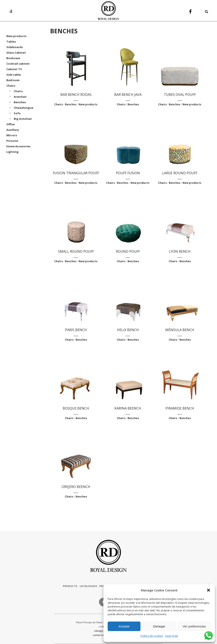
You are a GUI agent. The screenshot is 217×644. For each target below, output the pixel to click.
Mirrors (12, 135)
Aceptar (124, 626)
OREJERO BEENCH (76, 487)
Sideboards (15, 47)
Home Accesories (18, 146)
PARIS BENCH (76, 330)
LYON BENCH (180, 251)
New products (16, 36)
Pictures (12, 141)
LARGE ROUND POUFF (180, 173)
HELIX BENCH (128, 330)
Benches (20, 102)
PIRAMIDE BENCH (180, 408)
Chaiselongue (24, 108)
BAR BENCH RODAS (76, 95)
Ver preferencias (194, 626)
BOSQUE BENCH (76, 408)
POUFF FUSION (128, 173)
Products (70, 586)
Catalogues (88, 586)
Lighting (13, 152)
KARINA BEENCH (128, 408)
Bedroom (13, 80)
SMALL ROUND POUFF (76, 251)
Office (11, 124)
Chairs (11, 86)
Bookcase (13, 58)
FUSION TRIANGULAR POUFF (76, 173)
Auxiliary (13, 130)
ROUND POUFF (128, 251)
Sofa (17, 113)
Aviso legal (172, 636)
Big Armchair (23, 119)
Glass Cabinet (16, 53)
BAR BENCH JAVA (128, 95)
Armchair (20, 97)
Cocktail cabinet (18, 64)
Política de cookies (152, 636)
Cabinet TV (14, 69)
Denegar (159, 626)
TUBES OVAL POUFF (180, 95)
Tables (11, 42)
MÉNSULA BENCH (180, 330)
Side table (14, 75)
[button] (209, 590)
